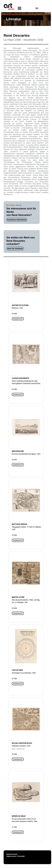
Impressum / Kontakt (16, 856)
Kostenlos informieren (17, 220)
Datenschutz (12, 854)
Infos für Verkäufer (15, 249)
